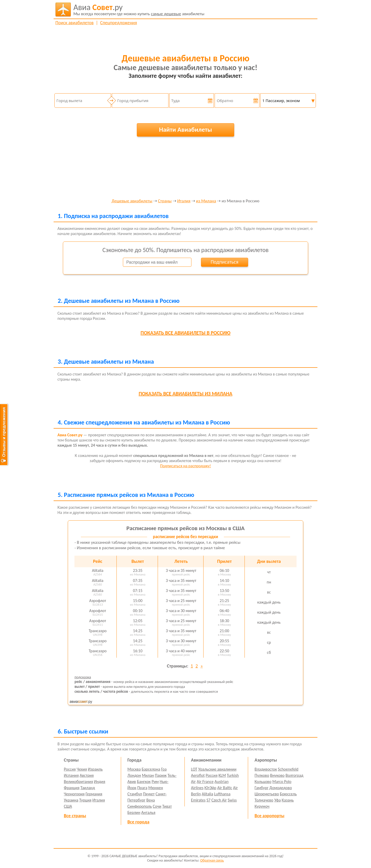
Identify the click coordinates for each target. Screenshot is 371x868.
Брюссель (288, 794)
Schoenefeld (288, 769)
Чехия (82, 769)
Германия (94, 794)
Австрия (87, 775)
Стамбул (135, 794)
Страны (165, 201)
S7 (208, 800)
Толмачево (264, 800)
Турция (85, 800)
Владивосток (266, 769)
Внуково (277, 775)
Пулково (262, 775)
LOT (194, 769)
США (68, 806)
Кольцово (263, 782)
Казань (288, 800)
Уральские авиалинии (217, 769)
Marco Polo (282, 782)
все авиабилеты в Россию (186, 333)
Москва (134, 769)
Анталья (148, 812)
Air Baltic (225, 788)
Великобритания (78, 782)
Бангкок (144, 782)
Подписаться (224, 262)
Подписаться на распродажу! (185, 466)
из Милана (206, 201)
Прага (142, 788)
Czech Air (219, 800)
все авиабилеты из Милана (185, 394)
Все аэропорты (269, 816)
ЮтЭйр (210, 788)
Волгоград (294, 775)
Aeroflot (198, 775)
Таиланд (88, 788)
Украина (71, 800)
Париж (161, 775)
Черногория (74, 794)
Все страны (75, 816)
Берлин (134, 812)
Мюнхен (155, 788)
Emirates (198, 800)
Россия (70, 769)
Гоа (164, 769)
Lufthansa (222, 794)
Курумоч (262, 806)
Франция (72, 788)
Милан (148, 775)
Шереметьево (267, 794)
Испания (71, 775)
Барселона (151, 769)
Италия (184, 201)
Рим (155, 782)
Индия (99, 782)
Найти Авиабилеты (185, 130)
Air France (205, 782)
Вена (151, 800)
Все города (138, 822)
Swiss (232, 800)
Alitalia (207, 794)
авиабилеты (139, 10)
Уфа (277, 800)
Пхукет (149, 794)
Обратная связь (212, 860)
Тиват (167, 806)
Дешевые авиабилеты (132, 201)
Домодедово (281, 788)
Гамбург (262, 788)
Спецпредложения (119, 23)
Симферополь (140, 806)
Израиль (95, 769)
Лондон (134, 775)
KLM (222, 775)
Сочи (157, 806)
